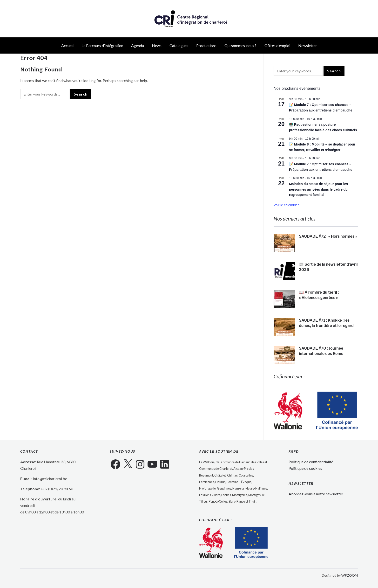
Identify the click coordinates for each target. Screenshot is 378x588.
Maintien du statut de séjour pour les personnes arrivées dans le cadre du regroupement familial (318, 189)
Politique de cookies (305, 468)
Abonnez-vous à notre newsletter (316, 494)
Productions (206, 45)
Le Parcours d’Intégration (102, 45)
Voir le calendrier (286, 205)
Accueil (67, 45)
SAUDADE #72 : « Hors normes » (328, 236)
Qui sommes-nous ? (240, 45)
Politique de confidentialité (311, 462)
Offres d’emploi (277, 45)
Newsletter (308, 45)
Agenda (138, 45)
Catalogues (179, 45)
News (157, 45)
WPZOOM (350, 575)
